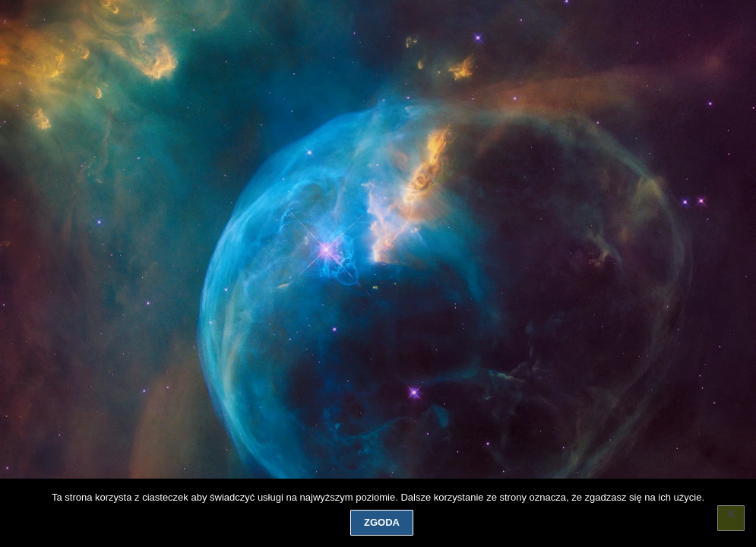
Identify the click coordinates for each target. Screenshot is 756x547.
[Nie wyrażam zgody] (731, 518)
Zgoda (382, 522)
